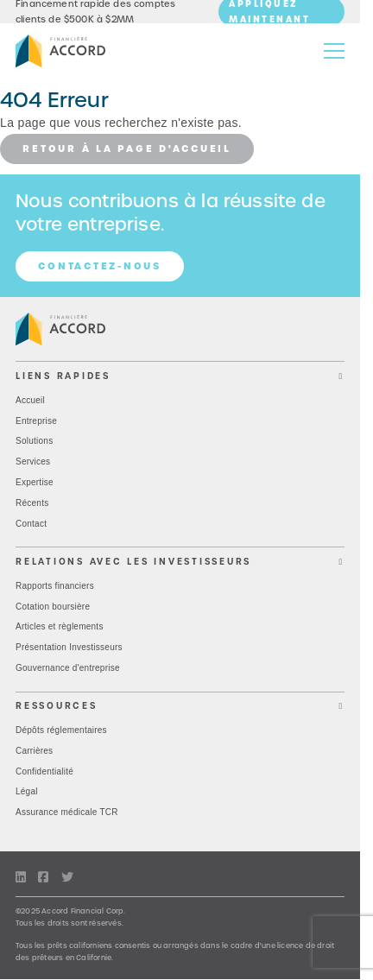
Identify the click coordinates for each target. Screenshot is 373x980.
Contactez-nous (100, 266)
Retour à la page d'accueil (127, 149)
